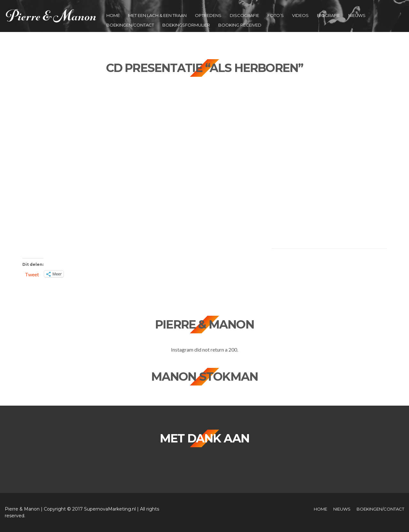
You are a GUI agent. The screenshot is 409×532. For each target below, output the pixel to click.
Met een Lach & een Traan (157, 15)
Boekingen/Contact (130, 25)
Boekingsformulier (186, 25)
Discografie (244, 15)
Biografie (328, 15)
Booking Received (240, 25)
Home (113, 15)
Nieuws (357, 15)
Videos (300, 15)
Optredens (208, 15)
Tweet (32, 274)
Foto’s (276, 15)
